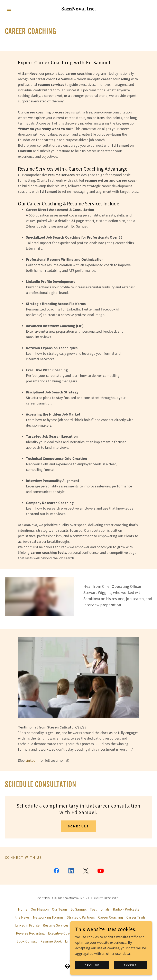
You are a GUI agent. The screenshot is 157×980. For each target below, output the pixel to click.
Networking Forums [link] (48, 917)
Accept (130, 965)
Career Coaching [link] (111, 917)
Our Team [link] (59, 909)
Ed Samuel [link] (78, 909)
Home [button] (23, 909)
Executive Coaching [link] (63, 933)
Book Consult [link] (27, 941)
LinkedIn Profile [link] (27, 925)
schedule (78, 826)
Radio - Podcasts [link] (126, 909)
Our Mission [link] (40, 909)
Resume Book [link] (51, 941)
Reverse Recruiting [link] (30, 933)
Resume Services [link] (56, 925)
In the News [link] (21, 917)
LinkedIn (32, 760)
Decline (92, 965)
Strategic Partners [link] (81, 917)
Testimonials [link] (100, 909)
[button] (16, 9)
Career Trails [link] (136, 917)
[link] (78, 9)
